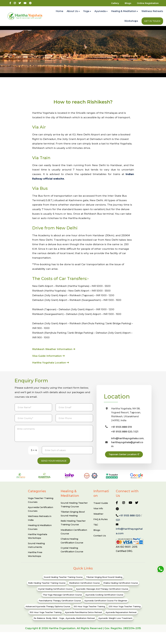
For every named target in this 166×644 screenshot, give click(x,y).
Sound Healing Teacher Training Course (74, 509)
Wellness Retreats (152, 11)
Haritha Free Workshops (35, 558)
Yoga (87, 11)
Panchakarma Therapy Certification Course (60, 605)
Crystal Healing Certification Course (72, 554)
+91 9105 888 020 (130, 520)
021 (136, 432)
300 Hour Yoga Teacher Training (45, 616)
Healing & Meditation (124, 11)
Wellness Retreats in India (40, 522)
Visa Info (98, 512)
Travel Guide (101, 507)
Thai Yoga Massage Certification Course (62, 599)
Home (59, 11)
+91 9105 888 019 (121, 427)
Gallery (115, 3)
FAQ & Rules (101, 523)
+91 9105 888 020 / (123, 432)
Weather (98, 518)
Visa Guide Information (48, 356)
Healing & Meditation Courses (40, 531)
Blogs (128, 3)
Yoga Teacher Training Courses (41, 504)
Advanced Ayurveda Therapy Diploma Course (48, 611)
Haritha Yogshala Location (51, 363)
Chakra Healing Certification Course (72, 545)
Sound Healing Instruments (36, 549)
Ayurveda (101, 11)
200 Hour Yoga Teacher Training (125, 611)
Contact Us (100, 540)
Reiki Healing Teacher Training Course (73, 527)
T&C (96, 529)
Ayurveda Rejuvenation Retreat (121, 616)
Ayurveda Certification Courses (41, 513)
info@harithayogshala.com (127, 438)
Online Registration (148, 3)
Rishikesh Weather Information (54, 349)
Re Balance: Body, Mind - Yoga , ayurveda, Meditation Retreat (64, 622)
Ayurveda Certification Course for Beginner (106, 605)
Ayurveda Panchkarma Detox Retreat (84, 616)
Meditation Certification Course (74, 536)
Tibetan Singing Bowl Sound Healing (73, 518)
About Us (73, 11)
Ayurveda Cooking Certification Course (104, 599)
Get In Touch (152, 21)
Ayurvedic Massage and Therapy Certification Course (102, 593)
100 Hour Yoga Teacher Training (89, 611)
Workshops (131, 21)
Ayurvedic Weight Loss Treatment (115, 622)
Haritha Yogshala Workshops (38, 540)
